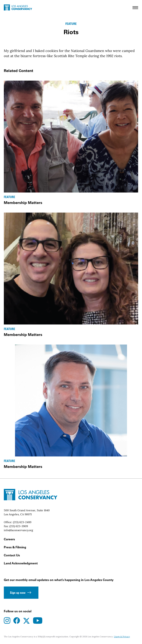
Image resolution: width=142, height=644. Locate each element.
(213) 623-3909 (19, 526)
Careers (9, 539)
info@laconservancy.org (18, 530)
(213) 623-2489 (22, 522)
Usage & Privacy (122, 637)
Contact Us (12, 555)
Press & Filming (15, 547)
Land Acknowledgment (21, 563)
